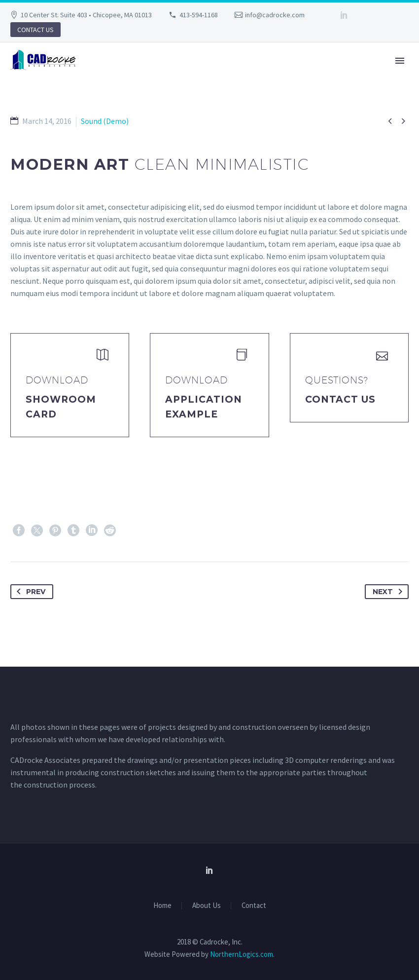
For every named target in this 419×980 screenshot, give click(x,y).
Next (389, 592)
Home (162, 906)
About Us (207, 906)
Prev (29, 592)
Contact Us (341, 399)
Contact (254, 906)
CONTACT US (35, 30)
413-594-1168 (199, 15)
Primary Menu (400, 61)
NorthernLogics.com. (242, 954)
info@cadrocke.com (275, 15)
